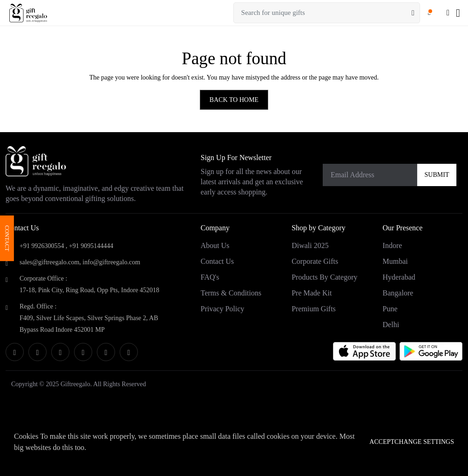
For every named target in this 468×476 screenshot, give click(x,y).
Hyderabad (399, 277)
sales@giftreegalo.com (49, 262)
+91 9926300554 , (43, 246)
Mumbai (395, 261)
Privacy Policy (223, 309)
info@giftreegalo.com (111, 262)
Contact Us (217, 261)
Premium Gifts (314, 309)
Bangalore (398, 293)
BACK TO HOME (234, 100)
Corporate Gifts (315, 261)
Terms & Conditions (231, 293)
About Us (215, 245)
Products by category (324, 277)
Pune (390, 309)
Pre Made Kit (312, 293)
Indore (393, 245)
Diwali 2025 (310, 245)
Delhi (391, 325)
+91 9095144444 (91, 246)
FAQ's (210, 277)
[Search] (413, 13)
